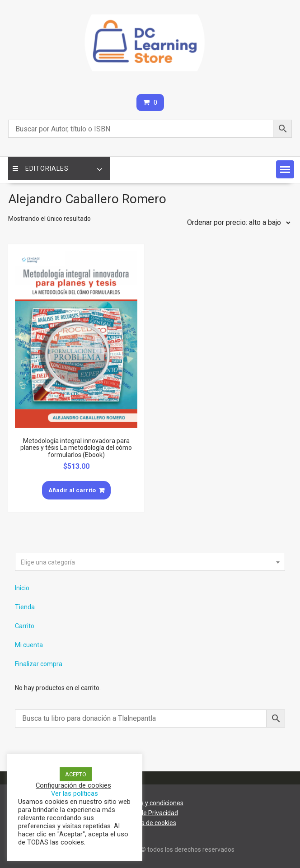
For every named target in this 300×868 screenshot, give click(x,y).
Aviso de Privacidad (150, 813)
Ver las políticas (75, 793)
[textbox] (150, 562)
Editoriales (41, 168)
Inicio (22, 588)
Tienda (25, 607)
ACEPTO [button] (76, 774)
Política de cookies (150, 823)
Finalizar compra (39, 664)
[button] (285, 169)
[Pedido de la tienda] (237, 223)
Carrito (25, 626)
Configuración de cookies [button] (73, 785)
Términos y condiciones (150, 803)
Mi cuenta (29, 645)
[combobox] (150, 562)
